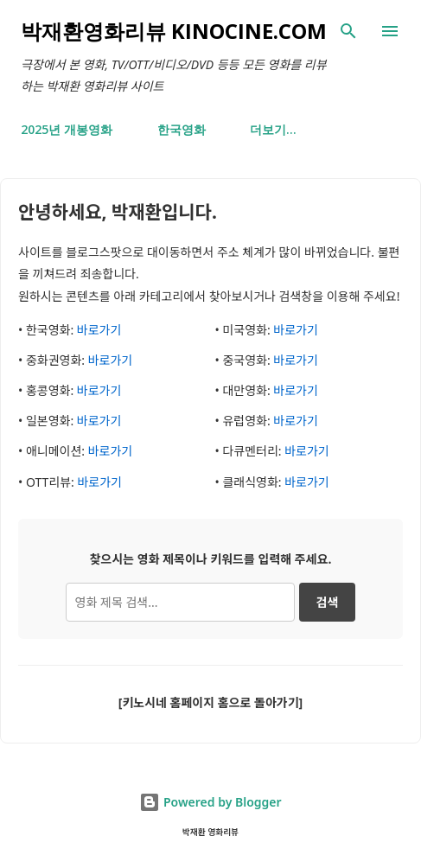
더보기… (273, 129)
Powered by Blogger (210, 802)
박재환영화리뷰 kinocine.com (174, 31)
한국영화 (182, 129)
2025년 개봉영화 (67, 129)
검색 (328, 602)
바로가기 (99, 330)
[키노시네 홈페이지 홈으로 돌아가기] (210, 702)
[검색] (348, 31)
